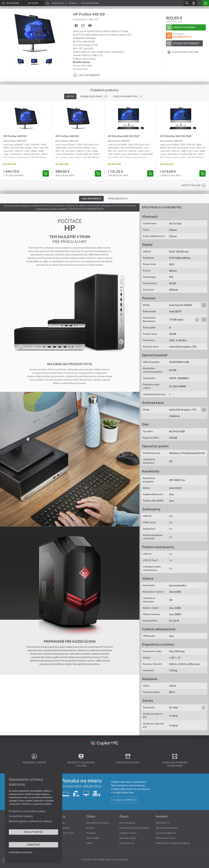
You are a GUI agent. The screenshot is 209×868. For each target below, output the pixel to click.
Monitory (58, 838)
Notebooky (59, 823)
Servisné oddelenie (166, 833)
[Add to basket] (186, 27)
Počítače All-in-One (63, 833)
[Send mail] (83, 26)
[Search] (187, 3)
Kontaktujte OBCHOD (124, 800)
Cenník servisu (127, 843)
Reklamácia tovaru (166, 838)
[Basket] (206, 3)
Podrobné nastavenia (21, 852)
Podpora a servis (128, 833)
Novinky (90, 828)
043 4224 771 (163, 823)
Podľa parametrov (128, 96)
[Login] (193, 3)
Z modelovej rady (94, 96)
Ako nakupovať (127, 823)
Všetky (70, 96)
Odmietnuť (31, 845)
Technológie (93, 838)
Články (91, 816)
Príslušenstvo (118, 199)
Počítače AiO (59, 3)
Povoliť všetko (31, 832)
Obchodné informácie (98, 823)
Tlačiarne (58, 843)
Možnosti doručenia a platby (134, 828)
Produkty (59, 816)
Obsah (124, 816)
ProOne (74, 3)
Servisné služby (128, 838)
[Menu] (11, 3)
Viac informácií (91, 199)
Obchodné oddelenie (167, 828)
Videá (89, 843)
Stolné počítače (61, 828)
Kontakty (162, 816)
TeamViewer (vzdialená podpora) (173, 843)
